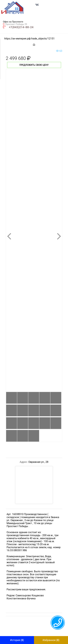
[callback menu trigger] (58, 623)
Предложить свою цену (34, 65)
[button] (16, 8)
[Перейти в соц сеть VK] (37, 6)
